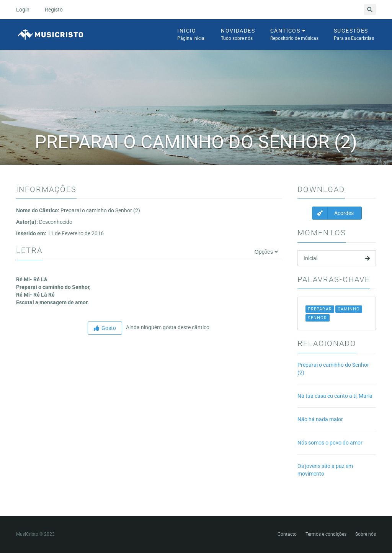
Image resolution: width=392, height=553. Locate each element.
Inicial (337, 258)
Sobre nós (366, 534)
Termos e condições (326, 534)
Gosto (105, 328)
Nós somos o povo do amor (330, 443)
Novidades (238, 35)
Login (23, 10)
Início (191, 35)
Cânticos (294, 35)
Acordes (333, 213)
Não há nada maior (320, 419)
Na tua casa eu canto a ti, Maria (335, 396)
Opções (266, 252)
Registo (54, 10)
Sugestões (354, 35)
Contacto (287, 534)
